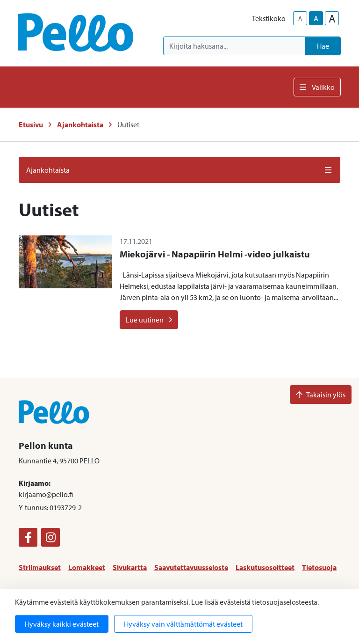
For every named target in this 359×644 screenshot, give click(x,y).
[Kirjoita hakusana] (234, 46)
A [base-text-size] (316, 18)
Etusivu (31, 124)
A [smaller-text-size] (300, 18)
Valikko (317, 87)
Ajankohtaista (80, 124)
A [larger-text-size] (332, 18)
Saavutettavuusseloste (191, 567)
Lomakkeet (87, 567)
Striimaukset (40, 567)
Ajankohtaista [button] (179, 170)
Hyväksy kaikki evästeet (62, 624)
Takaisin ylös (321, 395)
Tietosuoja (319, 567)
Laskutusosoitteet (265, 567)
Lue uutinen (149, 320)
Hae (323, 46)
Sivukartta (130, 567)
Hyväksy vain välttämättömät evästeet (183, 624)
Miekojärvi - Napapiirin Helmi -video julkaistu (215, 254)
